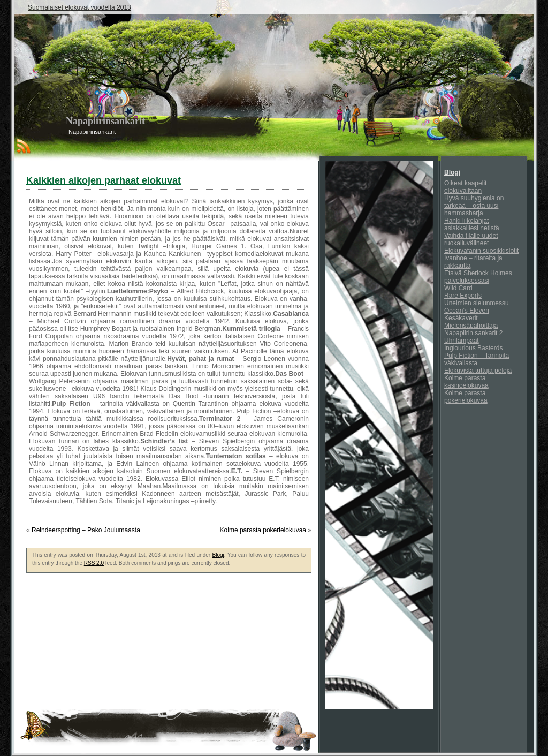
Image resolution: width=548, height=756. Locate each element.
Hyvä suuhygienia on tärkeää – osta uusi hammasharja (474, 206)
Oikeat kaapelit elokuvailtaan (465, 187)
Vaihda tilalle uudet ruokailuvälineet (471, 239)
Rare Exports (463, 296)
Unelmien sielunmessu (477, 303)
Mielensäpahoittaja (471, 326)
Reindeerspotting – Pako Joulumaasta (86, 530)
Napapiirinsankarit (105, 121)
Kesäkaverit (461, 318)
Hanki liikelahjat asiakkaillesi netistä (472, 224)
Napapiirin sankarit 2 (473, 333)
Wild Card (458, 288)
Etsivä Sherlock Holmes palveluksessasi (478, 277)
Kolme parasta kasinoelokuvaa (466, 382)
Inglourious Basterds (473, 348)
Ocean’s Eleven (467, 311)
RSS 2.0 (94, 563)
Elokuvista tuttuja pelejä (478, 371)
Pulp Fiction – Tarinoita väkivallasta (477, 359)
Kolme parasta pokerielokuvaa (263, 530)
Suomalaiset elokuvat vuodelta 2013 (79, 7)
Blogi (218, 555)
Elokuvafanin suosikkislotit (481, 251)
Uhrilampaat (462, 341)
